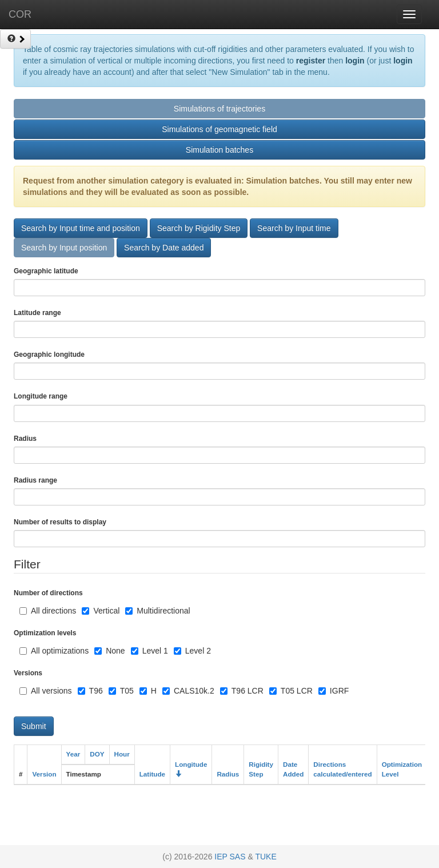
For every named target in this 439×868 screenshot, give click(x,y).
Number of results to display (60, 522)
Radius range (35, 480)
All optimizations (54, 651)
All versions (46, 691)
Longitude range (41, 396)
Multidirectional (157, 611)
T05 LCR (291, 691)
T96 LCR (242, 691)
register (311, 61)
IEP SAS (230, 857)
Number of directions (48, 593)
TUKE (266, 857)
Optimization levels (45, 633)
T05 (121, 691)
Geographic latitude (46, 271)
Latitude (152, 774)
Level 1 (149, 651)
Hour (122, 754)
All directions (48, 611)
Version (44, 774)
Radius (228, 774)
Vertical (101, 611)
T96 (90, 691)
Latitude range (37, 313)
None (109, 651)
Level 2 (192, 651)
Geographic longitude (49, 355)
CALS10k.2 (188, 691)
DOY (97, 754)
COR (20, 14)
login (355, 61)
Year (73, 754)
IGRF (334, 691)
